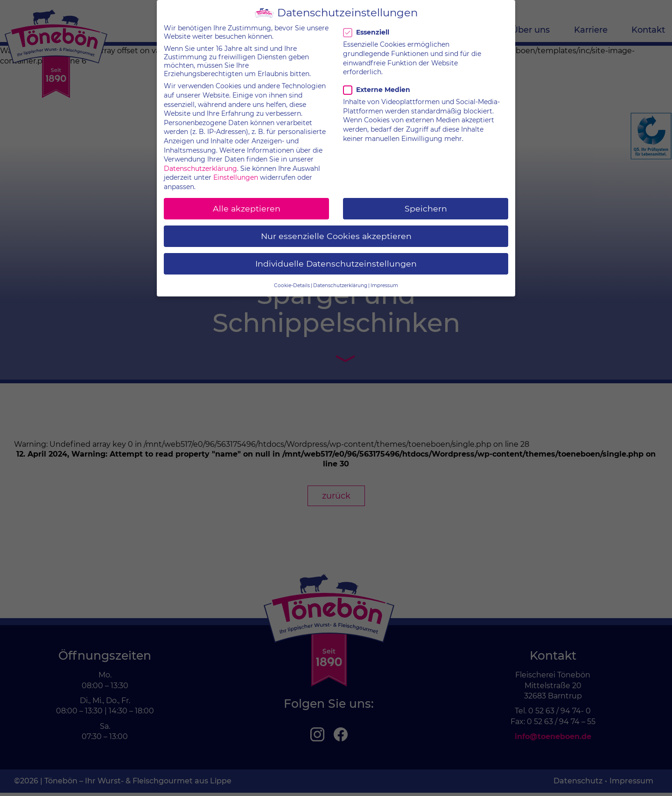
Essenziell (368, 25)
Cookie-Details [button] (292, 278)
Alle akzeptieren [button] (247, 201)
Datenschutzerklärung (200, 161)
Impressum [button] (384, 278)
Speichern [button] (426, 201)
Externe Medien (377, 83)
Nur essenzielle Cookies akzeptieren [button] (336, 229)
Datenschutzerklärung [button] (340, 278)
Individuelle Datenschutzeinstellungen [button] (336, 257)
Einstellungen (236, 170)
